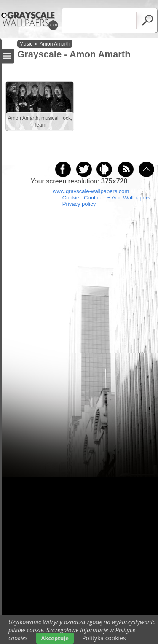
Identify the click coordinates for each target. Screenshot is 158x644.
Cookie (71, 198)
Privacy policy (79, 204)
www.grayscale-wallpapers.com (91, 191)
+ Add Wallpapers (129, 198)
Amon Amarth (55, 44)
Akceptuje (55, 638)
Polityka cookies (104, 638)
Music (26, 44)
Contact (93, 198)
